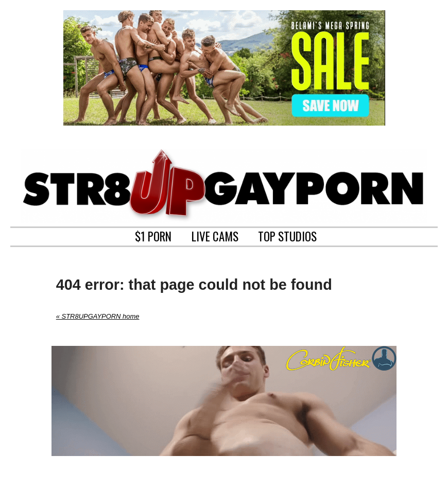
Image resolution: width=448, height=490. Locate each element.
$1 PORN (153, 235)
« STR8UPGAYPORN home (98, 316)
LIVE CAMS (215, 235)
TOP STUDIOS (287, 235)
